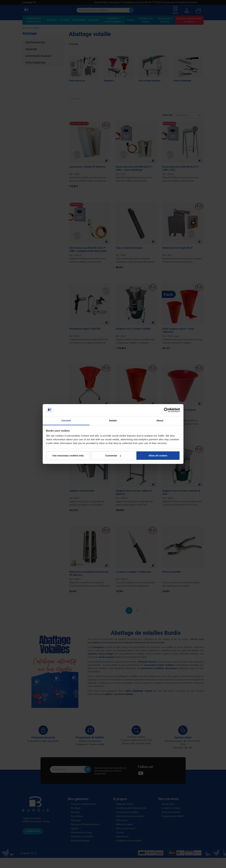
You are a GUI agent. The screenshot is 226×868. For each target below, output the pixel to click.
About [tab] (160, 420)
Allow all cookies (158, 456)
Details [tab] (113, 420)
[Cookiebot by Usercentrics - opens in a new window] (166, 410)
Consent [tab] (66, 420)
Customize (113, 456)
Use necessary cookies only (68, 456)
